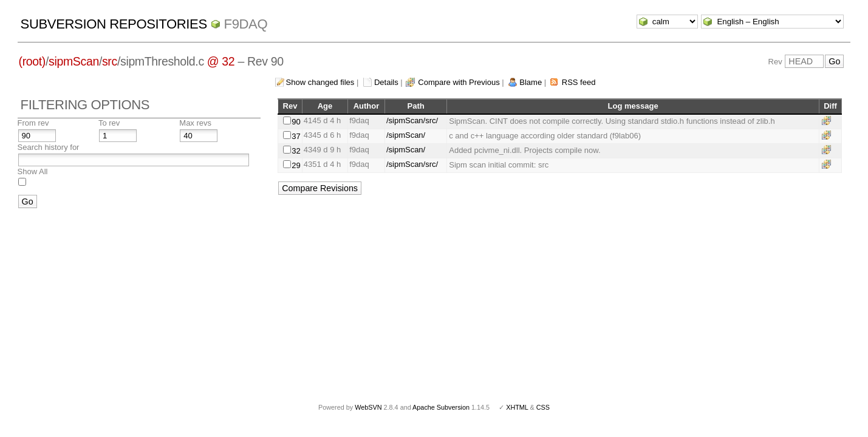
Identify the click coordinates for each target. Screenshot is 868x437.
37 (296, 136)
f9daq (246, 24)
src (110, 61)
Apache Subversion (441, 407)
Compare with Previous (459, 82)
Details (386, 82)
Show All (33, 171)
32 (296, 151)
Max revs (195, 123)
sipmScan (74, 61)
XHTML (517, 407)
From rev (33, 123)
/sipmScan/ (406, 135)
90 (296, 122)
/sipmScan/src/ (412, 120)
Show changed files (320, 82)
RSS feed (579, 82)
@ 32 (221, 61)
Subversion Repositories (114, 24)
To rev (109, 123)
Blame (531, 82)
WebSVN (368, 407)
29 (296, 165)
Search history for (49, 147)
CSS (543, 407)
